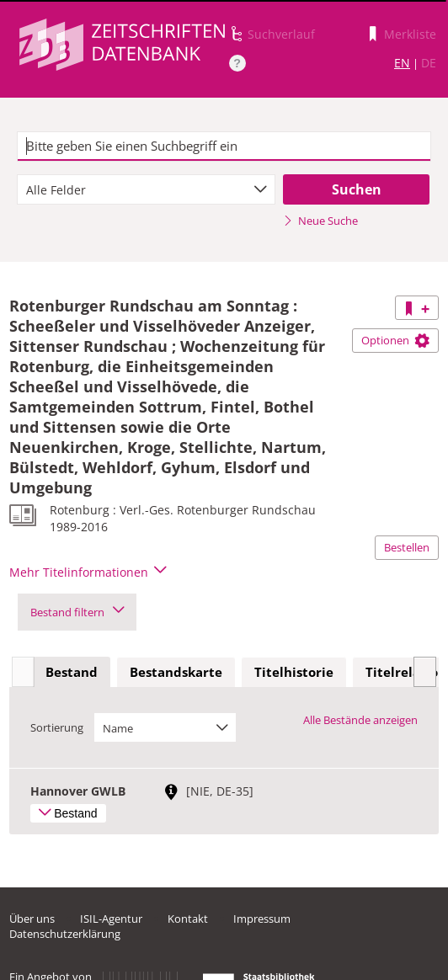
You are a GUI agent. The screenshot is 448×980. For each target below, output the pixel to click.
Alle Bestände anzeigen (360, 720)
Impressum (262, 919)
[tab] (72, 673)
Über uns (32, 919)
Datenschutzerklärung (65, 934)
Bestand (72, 672)
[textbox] (224, 146)
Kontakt (188, 919)
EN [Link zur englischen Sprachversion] (402, 63)
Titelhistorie (294, 672)
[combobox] (146, 189)
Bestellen (407, 547)
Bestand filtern (77, 612)
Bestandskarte (176, 672)
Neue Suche (320, 221)
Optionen (395, 340)
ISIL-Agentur (111, 919)
